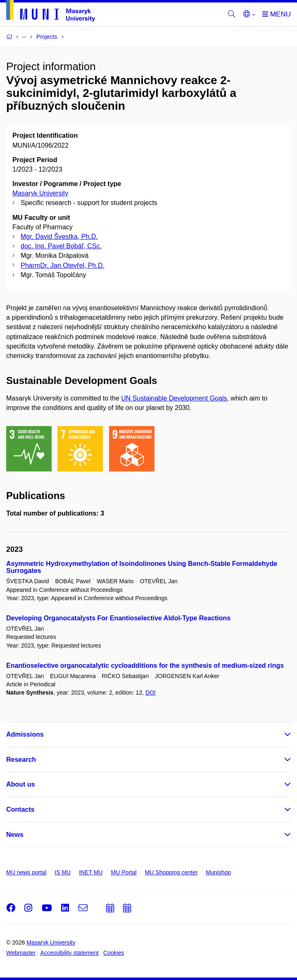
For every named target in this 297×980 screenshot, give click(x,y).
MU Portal (124, 872)
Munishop (218, 872)
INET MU (91, 872)
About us (20, 784)
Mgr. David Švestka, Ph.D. (59, 237)
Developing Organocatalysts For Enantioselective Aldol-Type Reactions (118, 618)
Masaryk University (40, 193)
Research (21, 760)
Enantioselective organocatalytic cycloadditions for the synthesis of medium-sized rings (145, 666)
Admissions (25, 734)
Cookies (114, 953)
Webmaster (21, 953)
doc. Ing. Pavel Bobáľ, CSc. (61, 246)
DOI (151, 693)
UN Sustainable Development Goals (174, 398)
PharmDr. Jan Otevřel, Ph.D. (63, 265)
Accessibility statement (69, 953)
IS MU (63, 872)
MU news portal (26, 872)
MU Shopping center (171, 872)
